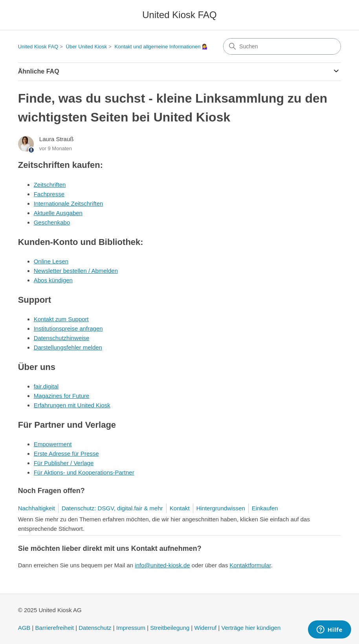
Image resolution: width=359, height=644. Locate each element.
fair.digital (46, 386)
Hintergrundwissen (221, 508)
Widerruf (206, 628)
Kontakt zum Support (61, 319)
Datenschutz (95, 628)
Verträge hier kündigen (251, 628)
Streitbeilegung (170, 628)
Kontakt (180, 508)
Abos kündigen (53, 280)
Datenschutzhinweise (62, 338)
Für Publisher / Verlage (64, 463)
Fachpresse (49, 194)
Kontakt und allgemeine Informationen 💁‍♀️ (162, 47)
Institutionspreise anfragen (68, 328)
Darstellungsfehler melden (68, 347)
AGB (24, 628)
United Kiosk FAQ (38, 47)
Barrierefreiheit (55, 628)
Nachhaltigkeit (37, 508)
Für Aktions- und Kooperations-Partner (84, 472)
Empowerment (53, 444)
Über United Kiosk (87, 47)
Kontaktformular (250, 565)
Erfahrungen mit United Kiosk (72, 405)
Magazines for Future (62, 396)
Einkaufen (265, 508)
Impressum (131, 628)
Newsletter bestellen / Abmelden (76, 271)
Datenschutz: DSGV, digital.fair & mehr (112, 508)
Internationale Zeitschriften (69, 203)
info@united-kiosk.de (162, 565)
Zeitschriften (50, 185)
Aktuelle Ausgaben (58, 213)
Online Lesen (51, 261)
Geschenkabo (52, 222)
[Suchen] (282, 46)
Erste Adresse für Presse (66, 454)
